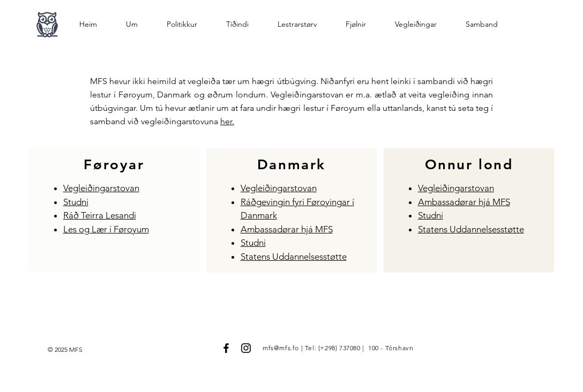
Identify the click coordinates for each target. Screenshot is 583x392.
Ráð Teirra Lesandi (100, 215)
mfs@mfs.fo (281, 348)
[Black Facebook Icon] (226, 348)
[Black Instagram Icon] (246, 348)
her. (227, 121)
